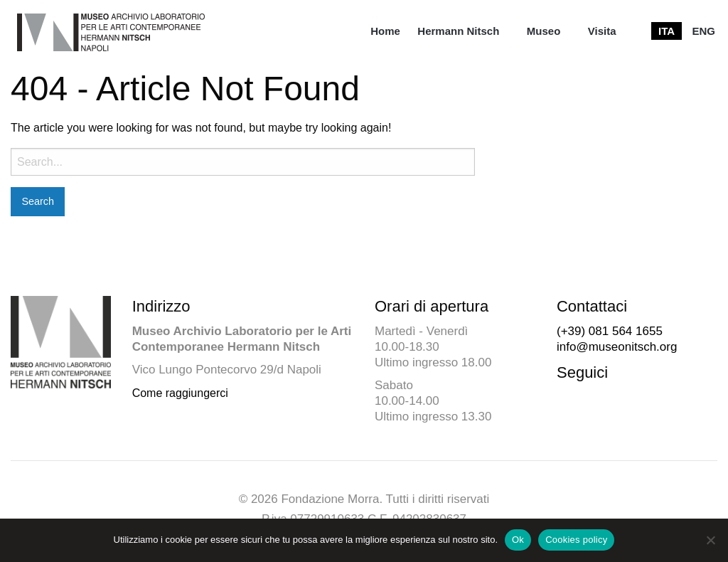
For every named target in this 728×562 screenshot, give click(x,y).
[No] (710, 540)
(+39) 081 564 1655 (610, 331)
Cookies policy (576, 540)
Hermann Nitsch (458, 31)
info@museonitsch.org (617, 347)
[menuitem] (385, 31)
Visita (602, 31)
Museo (544, 31)
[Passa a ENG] (703, 31)
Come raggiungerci (180, 393)
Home (385, 31)
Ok (518, 540)
